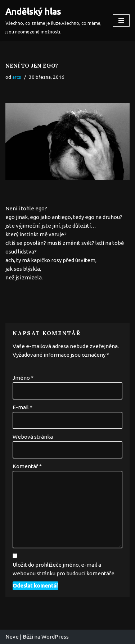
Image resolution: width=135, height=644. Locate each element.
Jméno (23, 378)
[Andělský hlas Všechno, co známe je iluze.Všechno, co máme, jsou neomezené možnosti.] (54, 20)
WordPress (55, 637)
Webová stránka (33, 437)
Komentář (27, 466)
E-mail (22, 407)
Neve (12, 637)
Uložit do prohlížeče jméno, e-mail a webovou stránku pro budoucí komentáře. (64, 569)
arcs (17, 77)
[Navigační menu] (121, 20)
